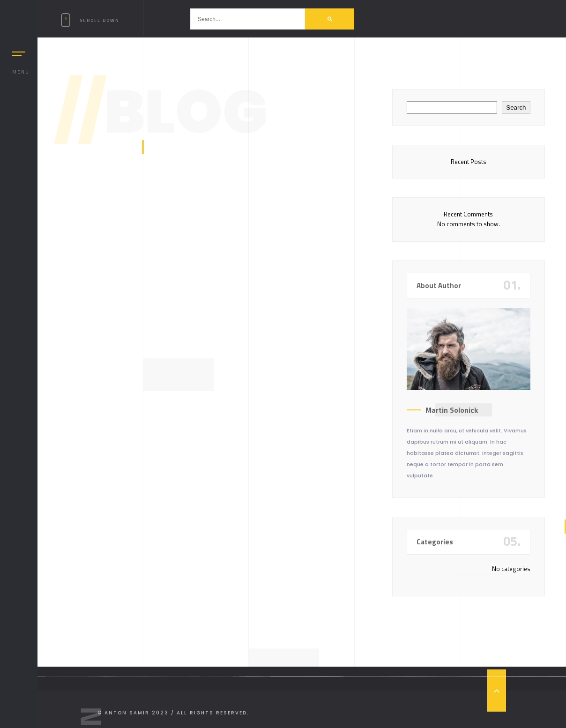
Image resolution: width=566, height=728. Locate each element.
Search (516, 108)
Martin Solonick (452, 410)
